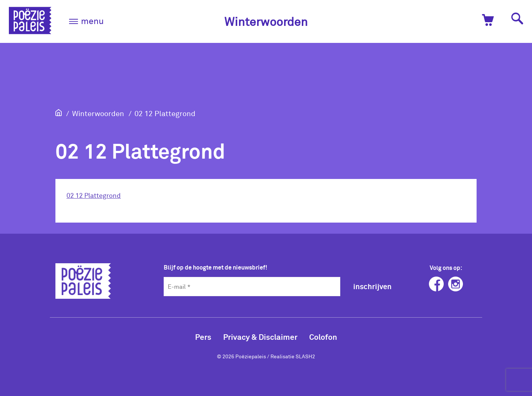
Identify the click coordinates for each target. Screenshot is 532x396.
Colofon (323, 337)
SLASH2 (305, 356)
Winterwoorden (266, 21)
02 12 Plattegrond (165, 113)
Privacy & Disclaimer (260, 337)
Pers (203, 337)
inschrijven (372, 286)
